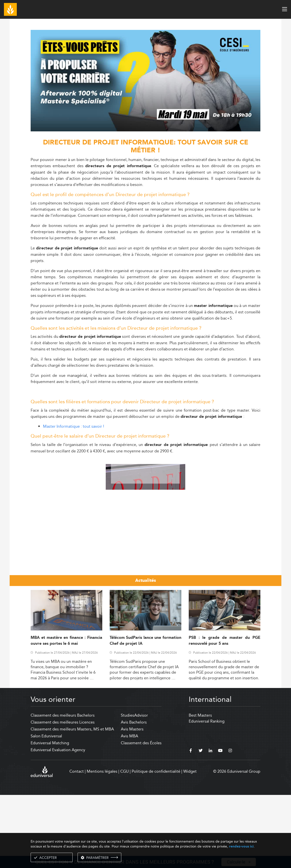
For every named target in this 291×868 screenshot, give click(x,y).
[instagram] (230, 824)
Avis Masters (132, 802)
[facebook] (191, 824)
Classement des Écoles (141, 816)
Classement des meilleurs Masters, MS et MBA (72, 802)
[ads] (145, 130)
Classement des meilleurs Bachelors (63, 788)
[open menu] (285, 9)
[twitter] (201, 824)
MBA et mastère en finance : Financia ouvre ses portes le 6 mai (66, 714)
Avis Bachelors (134, 795)
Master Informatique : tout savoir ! (73, 426)
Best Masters (200, 788)
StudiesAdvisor (134, 788)
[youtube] (220, 824)
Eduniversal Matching (50, 816)
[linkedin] (210, 824)
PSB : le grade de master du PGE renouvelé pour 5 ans (225, 714)
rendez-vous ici (241, 846)
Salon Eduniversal (46, 809)
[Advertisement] (145, 493)
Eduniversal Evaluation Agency (58, 823)
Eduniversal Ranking (207, 794)
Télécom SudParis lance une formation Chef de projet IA (145, 714)
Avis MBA (129, 809)
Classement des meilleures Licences (63, 795)
